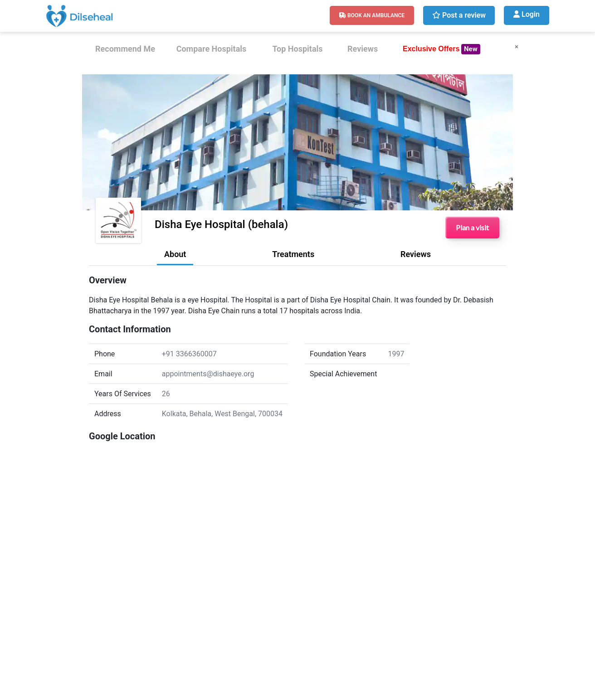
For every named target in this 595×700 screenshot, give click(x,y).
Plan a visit (472, 227)
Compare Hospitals (212, 49)
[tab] (175, 257)
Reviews (363, 49)
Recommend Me (125, 49)
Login (527, 14)
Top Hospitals (297, 49)
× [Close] (517, 47)
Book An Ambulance (372, 15)
